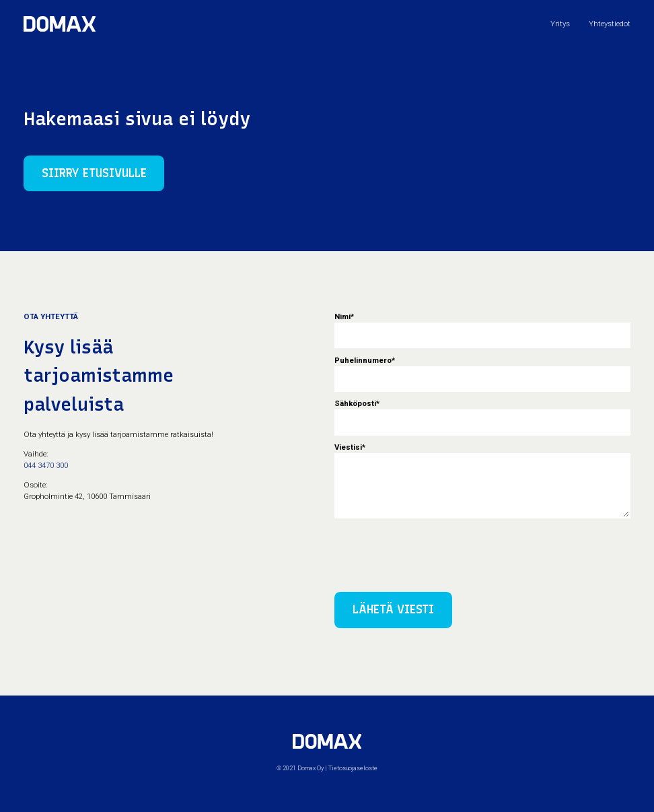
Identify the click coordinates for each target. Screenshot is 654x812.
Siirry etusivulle (94, 173)
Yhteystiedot (610, 24)
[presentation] (437, 551)
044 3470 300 (46, 465)
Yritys (560, 24)
